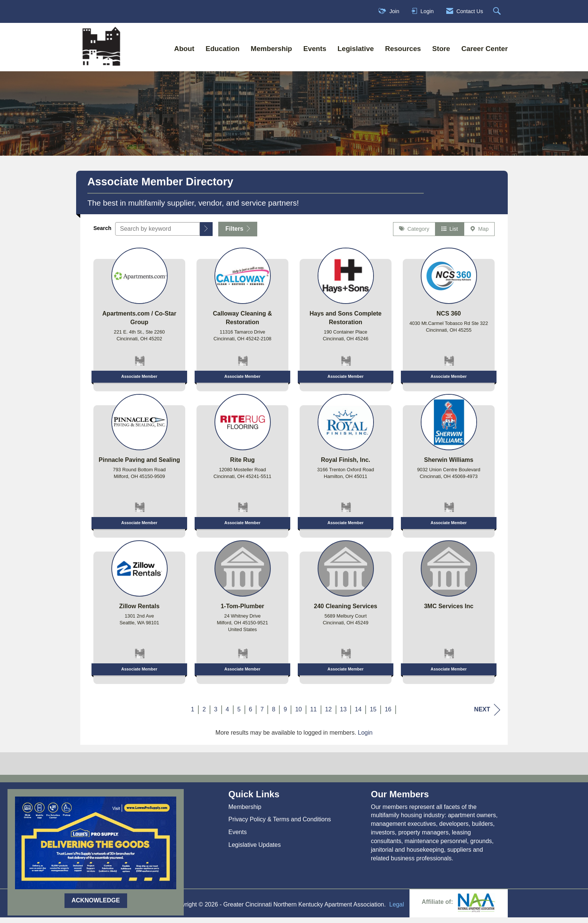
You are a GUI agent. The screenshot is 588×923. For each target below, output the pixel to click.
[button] (206, 234)
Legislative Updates (255, 850)
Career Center (484, 49)
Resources (403, 49)
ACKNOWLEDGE (96, 900)
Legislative (356, 49)
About (184, 49)
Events (315, 49)
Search (102, 233)
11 (313, 715)
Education (222, 49)
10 (298, 715)
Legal (397, 910)
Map (479, 235)
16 (388, 715)
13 (343, 715)
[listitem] (139, 322)
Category (414, 235)
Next (487, 715)
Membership (271, 49)
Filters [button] (238, 234)
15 (373, 715)
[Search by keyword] (157, 234)
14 (358, 715)
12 (328, 715)
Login (365, 738)
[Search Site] (498, 11)
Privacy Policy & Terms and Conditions (280, 825)
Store (441, 49)
